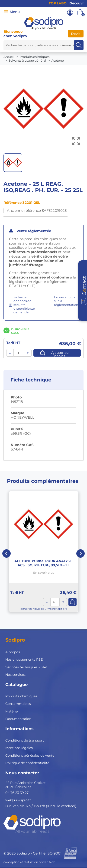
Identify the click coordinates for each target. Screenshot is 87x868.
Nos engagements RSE (24, 659)
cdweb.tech (47, 862)
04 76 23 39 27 (17, 793)
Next (81, 553)
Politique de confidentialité (27, 763)
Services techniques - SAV (26, 667)
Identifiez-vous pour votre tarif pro (43, 609)
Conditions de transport (25, 740)
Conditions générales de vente (30, 755)
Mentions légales (19, 748)
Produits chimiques (21, 696)
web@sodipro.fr (18, 800)
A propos (13, 652)
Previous (6, 553)
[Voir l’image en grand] (76, 141)
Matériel (12, 711)
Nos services (15, 675)
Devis (76, 34)
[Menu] (6, 12)
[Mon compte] (70, 13)
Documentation (18, 719)
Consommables (18, 704)
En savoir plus (44, 573)
